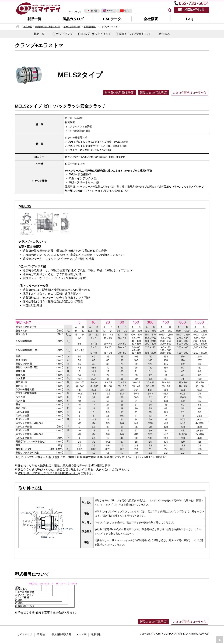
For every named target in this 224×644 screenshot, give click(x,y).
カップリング (64, 34)
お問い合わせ (192, 10)
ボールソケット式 (72, 27)
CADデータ (112, 19)
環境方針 (42, 634)
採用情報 (96, 634)
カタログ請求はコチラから (190, 93)
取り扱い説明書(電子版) (120, 93)
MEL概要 (96, 465)
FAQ (190, 19)
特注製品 (164, 34)
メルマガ (81, 634)
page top (220, 640)
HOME (17, 27)
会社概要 (151, 19)
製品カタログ (73, 19)
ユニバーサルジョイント (96, 34)
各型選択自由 (90, 27)
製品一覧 (34, 19)
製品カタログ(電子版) (154, 93)
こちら (126, 191)
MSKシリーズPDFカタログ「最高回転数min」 (48, 473)
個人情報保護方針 (61, 634)
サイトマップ (75, 12)
